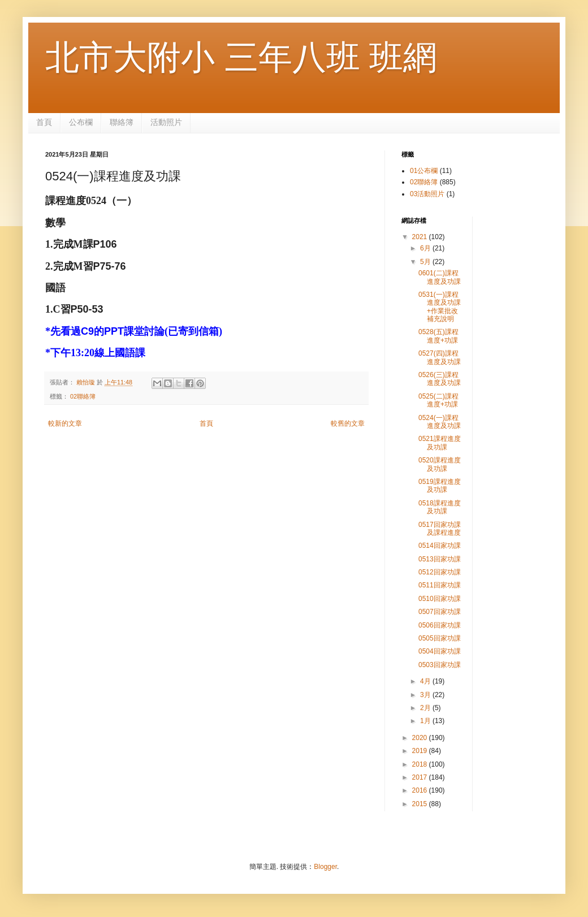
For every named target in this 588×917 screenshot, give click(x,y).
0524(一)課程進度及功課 (440, 422)
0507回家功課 (440, 612)
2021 (421, 237)
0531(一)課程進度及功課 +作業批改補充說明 (440, 307)
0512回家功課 (440, 572)
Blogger (325, 867)
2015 (421, 804)
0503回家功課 (440, 665)
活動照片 (166, 122)
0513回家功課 (440, 559)
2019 (421, 751)
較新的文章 (65, 423)
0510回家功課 (440, 599)
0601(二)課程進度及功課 (440, 277)
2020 (421, 738)
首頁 (44, 122)
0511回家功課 (440, 585)
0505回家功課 (440, 638)
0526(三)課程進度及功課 (440, 379)
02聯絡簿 (83, 396)
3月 (426, 695)
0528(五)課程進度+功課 (438, 336)
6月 (426, 248)
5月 (426, 262)
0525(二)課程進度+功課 (438, 400)
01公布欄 (424, 171)
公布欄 (81, 122)
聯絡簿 (122, 122)
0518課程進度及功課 (440, 507)
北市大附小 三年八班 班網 (241, 57)
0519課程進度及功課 (440, 486)
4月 (426, 681)
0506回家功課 (440, 625)
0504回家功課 (440, 651)
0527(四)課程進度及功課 (440, 357)
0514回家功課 (440, 546)
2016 (421, 790)
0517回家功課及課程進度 (440, 529)
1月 (426, 721)
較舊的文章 (348, 423)
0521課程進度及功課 (440, 443)
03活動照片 (427, 194)
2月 (426, 708)
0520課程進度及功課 (440, 464)
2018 (421, 764)
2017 (421, 777)
